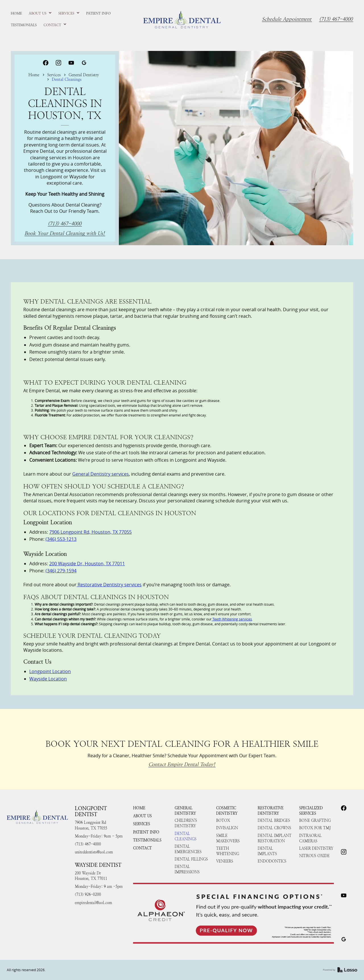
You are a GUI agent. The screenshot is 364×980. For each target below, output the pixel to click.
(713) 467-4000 (336, 19)
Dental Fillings (191, 859)
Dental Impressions (187, 869)
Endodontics (272, 861)
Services (54, 75)
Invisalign (227, 828)
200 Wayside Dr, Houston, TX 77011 (87, 564)
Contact (142, 848)
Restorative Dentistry (271, 811)
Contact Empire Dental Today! (182, 765)
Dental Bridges (274, 821)
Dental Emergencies (188, 849)
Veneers (225, 861)
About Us (142, 816)
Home (34, 75)
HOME (139, 808)
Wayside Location (48, 679)
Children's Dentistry (186, 823)
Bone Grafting (315, 821)
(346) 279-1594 (61, 571)
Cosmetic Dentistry (227, 811)
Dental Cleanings (186, 836)
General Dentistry (84, 75)
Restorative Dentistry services (109, 585)
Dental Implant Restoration (275, 838)
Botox (223, 821)
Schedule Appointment (287, 19)
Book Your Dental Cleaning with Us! (65, 234)
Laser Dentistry (316, 848)
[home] (182, 19)
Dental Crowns (274, 828)
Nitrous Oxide (314, 856)
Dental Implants (267, 851)
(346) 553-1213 (61, 539)
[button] (40, 13)
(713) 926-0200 (88, 895)
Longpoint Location (50, 671)
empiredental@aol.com (93, 903)
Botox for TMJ (315, 828)
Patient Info (146, 832)
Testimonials (147, 840)
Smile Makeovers (228, 838)
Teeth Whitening (228, 851)
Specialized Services (311, 811)
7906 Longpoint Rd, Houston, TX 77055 (90, 532)
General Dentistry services (101, 474)
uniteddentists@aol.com (94, 852)
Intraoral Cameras (310, 838)
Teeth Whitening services (232, 619)
